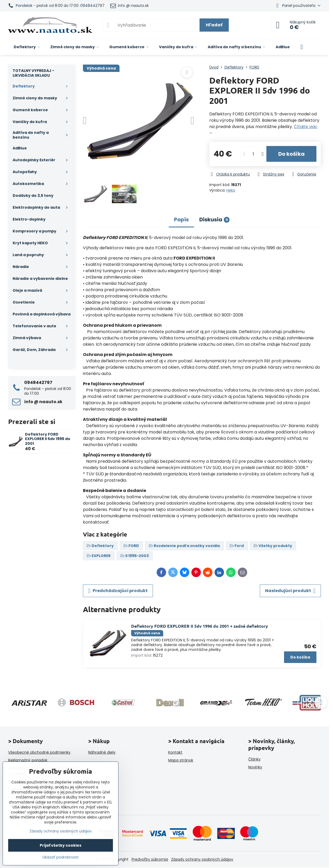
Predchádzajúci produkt (118, 591)
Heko (231, 190)
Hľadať (214, 25)
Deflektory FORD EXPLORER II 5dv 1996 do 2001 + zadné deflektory (200, 626)
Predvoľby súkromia (150, 859)
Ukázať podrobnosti (61, 857)
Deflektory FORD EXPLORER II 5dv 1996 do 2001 (48, 439)
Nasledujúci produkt (290, 591)
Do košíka (291, 154)
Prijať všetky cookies (61, 845)
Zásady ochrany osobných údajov (202, 859)
